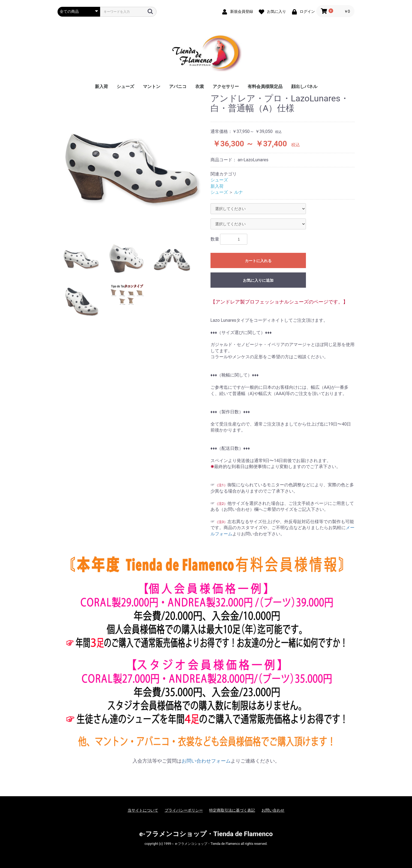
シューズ (125, 87)
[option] (132, 163)
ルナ (239, 192)
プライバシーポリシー (184, 810)
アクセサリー (226, 87)
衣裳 (200, 87)
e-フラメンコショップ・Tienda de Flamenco (206, 834)
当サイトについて (143, 810)
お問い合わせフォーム (206, 761)
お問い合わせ (273, 810)
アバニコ (178, 87)
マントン (152, 87)
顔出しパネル (304, 87)
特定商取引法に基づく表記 (232, 810)
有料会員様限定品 (265, 87)
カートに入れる (258, 261)
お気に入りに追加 (258, 280)
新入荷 (101, 87)
